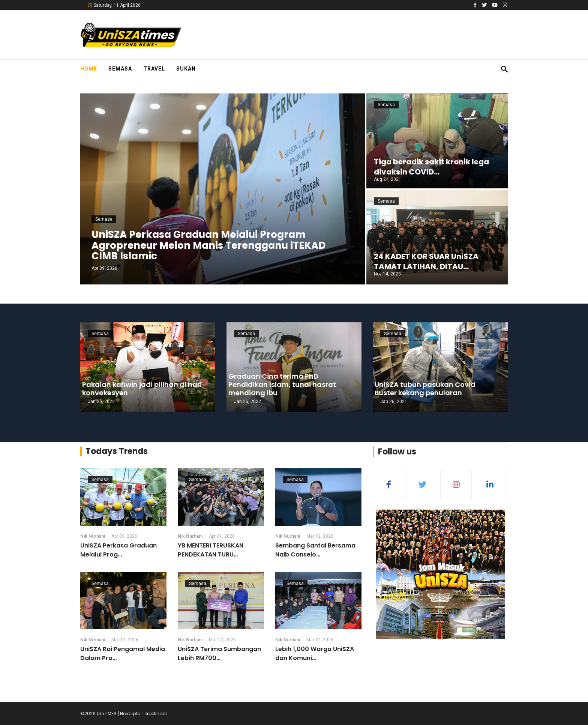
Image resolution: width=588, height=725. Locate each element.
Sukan (186, 69)
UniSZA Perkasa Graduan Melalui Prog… (118, 550)
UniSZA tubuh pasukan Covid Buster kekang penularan (425, 389)
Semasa (120, 69)
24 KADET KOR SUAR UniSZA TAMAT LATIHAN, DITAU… (426, 261)
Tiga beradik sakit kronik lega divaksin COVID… (431, 167)
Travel (154, 69)
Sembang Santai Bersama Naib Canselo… (315, 550)
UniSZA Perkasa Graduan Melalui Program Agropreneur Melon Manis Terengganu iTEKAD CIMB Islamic (208, 245)
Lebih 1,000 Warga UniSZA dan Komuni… (315, 654)
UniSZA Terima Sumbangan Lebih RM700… (219, 654)
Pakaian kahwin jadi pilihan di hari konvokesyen (142, 389)
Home (89, 69)
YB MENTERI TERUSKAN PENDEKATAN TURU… (211, 550)
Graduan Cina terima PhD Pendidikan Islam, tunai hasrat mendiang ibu (282, 384)
